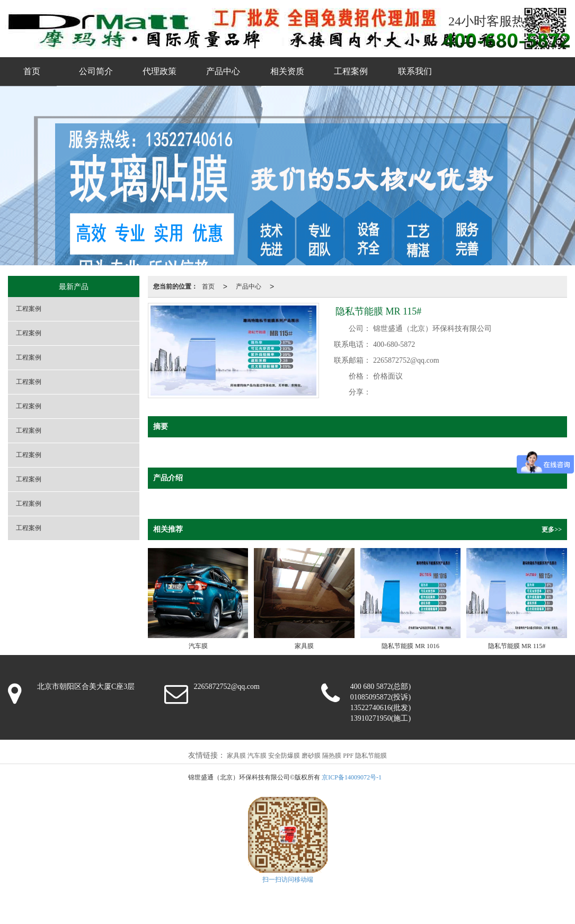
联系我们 (415, 71)
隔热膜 (332, 756)
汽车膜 (257, 756)
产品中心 (223, 71)
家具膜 (236, 756)
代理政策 (160, 71)
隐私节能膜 (371, 756)
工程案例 (351, 71)
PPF (348, 756)
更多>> (552, 530)
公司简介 (96, 71)
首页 (32, 71)
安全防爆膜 (284, 756)
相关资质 (287, 71)
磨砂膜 (311, 756)
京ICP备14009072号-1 (352, 777)
